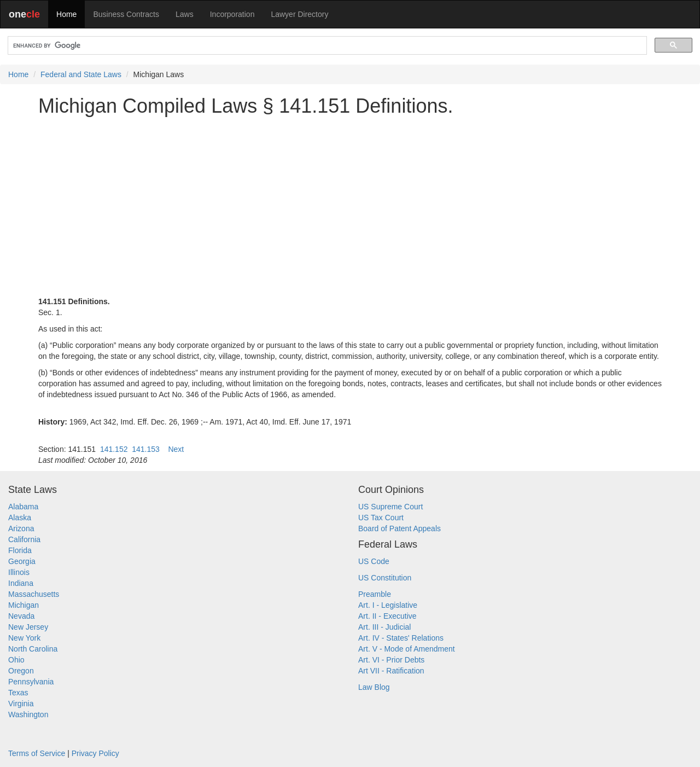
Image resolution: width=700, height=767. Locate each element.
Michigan (24, 605)
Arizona (21, 528)
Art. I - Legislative (388, 605)
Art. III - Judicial (384, 627)
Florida (20, 550)
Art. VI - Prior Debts (391, 660)
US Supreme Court (390, 507)
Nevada (21, 616)
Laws (185, 14)
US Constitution (385, 578)
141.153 (146, 449)
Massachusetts (34, 594)
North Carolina (33, 649)
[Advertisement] (350, 201)
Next (176, 449)
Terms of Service (37, 753)
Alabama (23, 507)
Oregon (21, 671)
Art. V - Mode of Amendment (407, 649)
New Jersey (28, 627)
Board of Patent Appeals (399, 528)
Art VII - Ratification (391, 671)
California (24, 539)
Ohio (16, 660)
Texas (18, 693)
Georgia (22, 561)
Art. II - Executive (387, 616)
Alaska (20, 518)
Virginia (21, 704)
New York (24, 638)
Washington (28, 714)
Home (66, 14)
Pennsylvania (31, 682)
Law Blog (374, 687)
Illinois (19, 572)
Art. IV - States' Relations (401, 638)
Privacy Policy (95, 753)
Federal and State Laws (81, 74)
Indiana (21, 583)
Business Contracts (126, 14)
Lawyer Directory (299, 14)
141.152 (114, 449)
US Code (374, 561)
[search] (326, 46)
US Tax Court (381, 518)
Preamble (375, 594)
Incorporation (232, 14)
